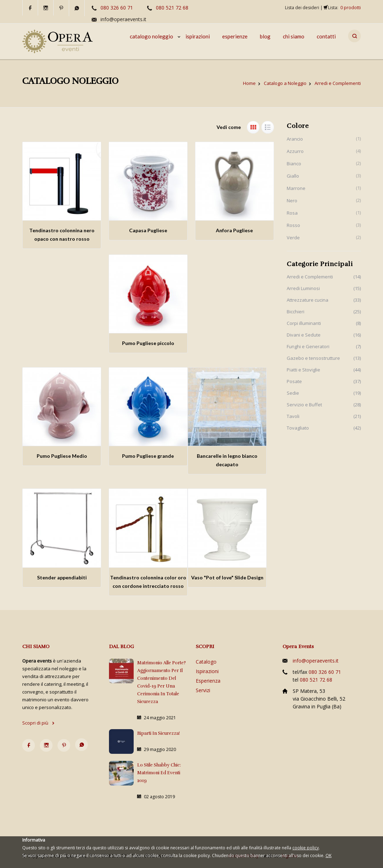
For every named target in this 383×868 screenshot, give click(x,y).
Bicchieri (296, 312)
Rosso (293, 225)
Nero (292, 201)
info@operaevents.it (123, 19)
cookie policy (306, 848)
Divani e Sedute (304, 335)
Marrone (296, 188)
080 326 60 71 (117, 8)
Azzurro (295, 151)
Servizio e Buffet (304, 405)
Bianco (294, 164)
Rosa (292, 213)
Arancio (295, 139)
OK (329, 855)
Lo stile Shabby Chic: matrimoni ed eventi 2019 (159, 773)
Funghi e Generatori (308, 346)
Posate (294, 381)
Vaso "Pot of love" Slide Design (227, 577)
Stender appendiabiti (62, 577)
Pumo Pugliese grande (148, 456)
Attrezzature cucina (308, 300)
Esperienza (208, 681)
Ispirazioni (207, 671)
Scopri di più (38, 723)
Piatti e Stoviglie (303, 370)
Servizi (203, 690)
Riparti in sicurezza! (159, 733)
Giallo (293, 176)
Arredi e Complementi (310, 277)
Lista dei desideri (302, 8)
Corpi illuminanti (304, 323)
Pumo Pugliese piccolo (148, 343)
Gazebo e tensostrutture (313, 358)
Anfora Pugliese (234, 230)
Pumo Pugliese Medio (62, 456)
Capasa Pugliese (148, 230)
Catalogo (206, 662)
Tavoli (293, 416)
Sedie (293, 393)
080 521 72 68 (172, 8)
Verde (293, 238)
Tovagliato (298, 428)
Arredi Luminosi (303, 288)
